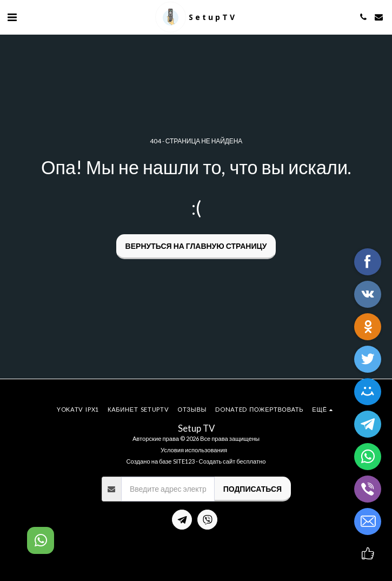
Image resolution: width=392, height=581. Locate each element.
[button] (12, 17)
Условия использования (194, 450)
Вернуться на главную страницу (196, 246)
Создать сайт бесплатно (232, 461)
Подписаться (253, 489)
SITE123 (184, 461)
